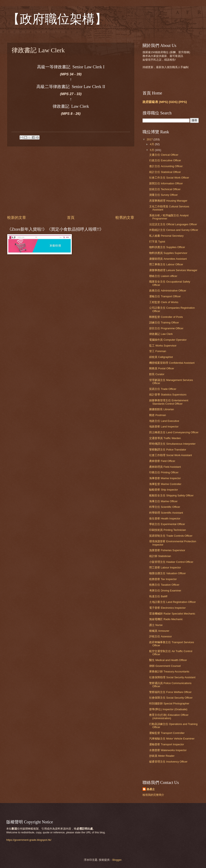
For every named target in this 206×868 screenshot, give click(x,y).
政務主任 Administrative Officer (168, 291)
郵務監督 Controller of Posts (166, 317)
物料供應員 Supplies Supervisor (168, 253)
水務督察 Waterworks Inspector (168, 750)
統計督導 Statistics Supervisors (168, 395)
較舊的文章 (125, 218)
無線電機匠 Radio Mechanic (166, 619)
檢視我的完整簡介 (153, 795)
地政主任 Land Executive (164, 421)
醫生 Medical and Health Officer (168, 660)
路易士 (151, 789)
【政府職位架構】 (57, 19)
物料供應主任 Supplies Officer (167, 247)
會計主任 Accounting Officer (166, 166)
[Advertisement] (71, 181)
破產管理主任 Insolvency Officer (168, 762)
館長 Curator (157, 374)
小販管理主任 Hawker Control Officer (171, 562)
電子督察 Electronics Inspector (167, 608)
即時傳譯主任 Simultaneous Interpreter (172, 444)
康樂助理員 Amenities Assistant (168, 259)
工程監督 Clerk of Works (164, 302)
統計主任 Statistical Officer (165, 172)
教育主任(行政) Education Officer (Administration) (169, 716)
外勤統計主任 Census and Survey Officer (174, 230)
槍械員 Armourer (159, 631)
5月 (152, 150)
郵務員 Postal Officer (162, 368)
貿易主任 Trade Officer (163, 389)
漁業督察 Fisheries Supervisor (167, 550)
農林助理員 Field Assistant (165, 467)
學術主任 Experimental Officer (167, 524)
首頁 (71, 218)
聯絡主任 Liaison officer (163, 276)
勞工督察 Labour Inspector (165, 567)
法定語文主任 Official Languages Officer (173, 224)
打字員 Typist (157, 242)
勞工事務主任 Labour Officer (166, 264)
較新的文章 (17, 218)
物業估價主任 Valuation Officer (168, 573)
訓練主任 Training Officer (164, 323)
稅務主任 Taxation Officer (164, 585)
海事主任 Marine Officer (163, 501)
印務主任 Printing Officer (164, 472)
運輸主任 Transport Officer (165, 296)
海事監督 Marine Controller (165, 484)
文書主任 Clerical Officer (164, 155)
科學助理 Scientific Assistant (166, 513)
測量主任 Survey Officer (163, 195)
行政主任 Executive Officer (165, 160)
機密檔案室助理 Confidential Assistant (172, 363)
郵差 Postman (158, 415)
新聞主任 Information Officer (166, 183)
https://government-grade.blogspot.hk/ (29, 840)
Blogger (117, 860)
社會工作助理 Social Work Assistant (171, 455)
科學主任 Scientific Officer (165, 507)
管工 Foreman (158, 351)
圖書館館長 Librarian (162, 409)
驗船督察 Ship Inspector (164, 490)
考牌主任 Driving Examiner (165, 591)
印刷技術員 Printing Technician (168, 530)
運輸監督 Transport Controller (167, 733)
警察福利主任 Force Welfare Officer (170, 692)
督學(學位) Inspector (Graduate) (168, 709)
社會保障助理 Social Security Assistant (172, 677)
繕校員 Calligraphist (161, 357)
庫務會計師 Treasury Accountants (169, 672)
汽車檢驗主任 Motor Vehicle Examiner (172, 739)
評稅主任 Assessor (161, 636)
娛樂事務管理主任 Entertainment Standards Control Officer (169, 402)
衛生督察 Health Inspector (165, 518)
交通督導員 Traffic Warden (165, 438)
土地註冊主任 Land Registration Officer (172, 602)
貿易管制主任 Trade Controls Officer (171, 536)
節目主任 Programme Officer (166, 328)
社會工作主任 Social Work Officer (169, 178)
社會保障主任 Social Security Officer (171, 698)
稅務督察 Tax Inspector (163, 579)
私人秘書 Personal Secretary (166, 236)
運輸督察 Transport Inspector (167, 744)
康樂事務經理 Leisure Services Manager (173, 270)
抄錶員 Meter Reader (162, 756)
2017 (150, 139)
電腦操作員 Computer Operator (168, 340)
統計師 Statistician (160, 556)
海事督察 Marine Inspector (165, 478)
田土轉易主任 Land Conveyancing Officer (174, 432)
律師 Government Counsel (165, 666)
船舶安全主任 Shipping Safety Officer (171, 495)
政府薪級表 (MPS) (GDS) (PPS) (165, 102)
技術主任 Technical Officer (165, 189)
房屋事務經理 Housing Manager (168, 201)
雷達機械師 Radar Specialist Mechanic (172, 614)
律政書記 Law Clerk (161, 334)
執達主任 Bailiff (158, 596)
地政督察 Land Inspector (164, 427)
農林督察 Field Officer (162, 461)
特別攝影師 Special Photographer (169, 703)
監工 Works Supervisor (163, 346)
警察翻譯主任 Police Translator (168, 450)
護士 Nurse (156, 625)
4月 (152, 144)
